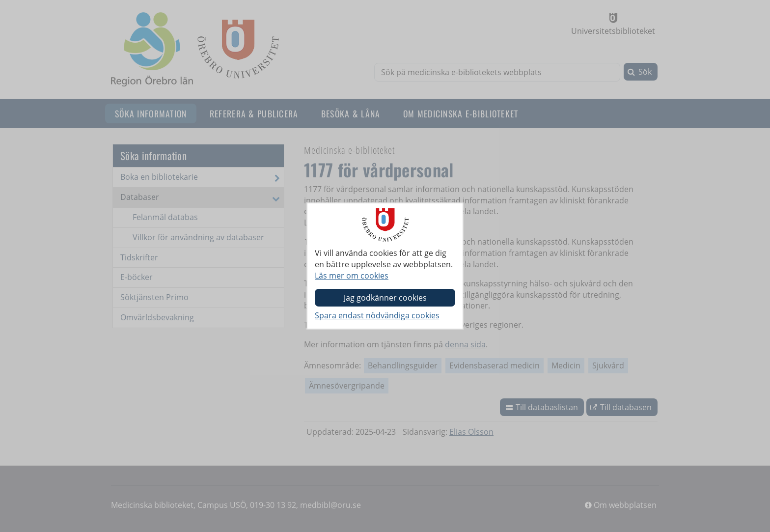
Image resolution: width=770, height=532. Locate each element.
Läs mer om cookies (352, 276)
